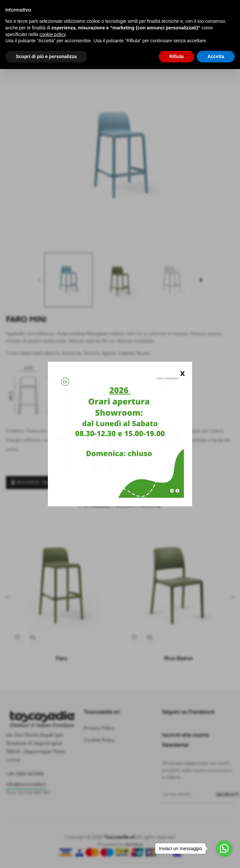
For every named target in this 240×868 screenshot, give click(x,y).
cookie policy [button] (53, 34)
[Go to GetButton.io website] (224, 861)
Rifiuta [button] (177, 56)
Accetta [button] (216, 56)
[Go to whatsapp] (224, 849)
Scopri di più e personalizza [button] (46, 56)
